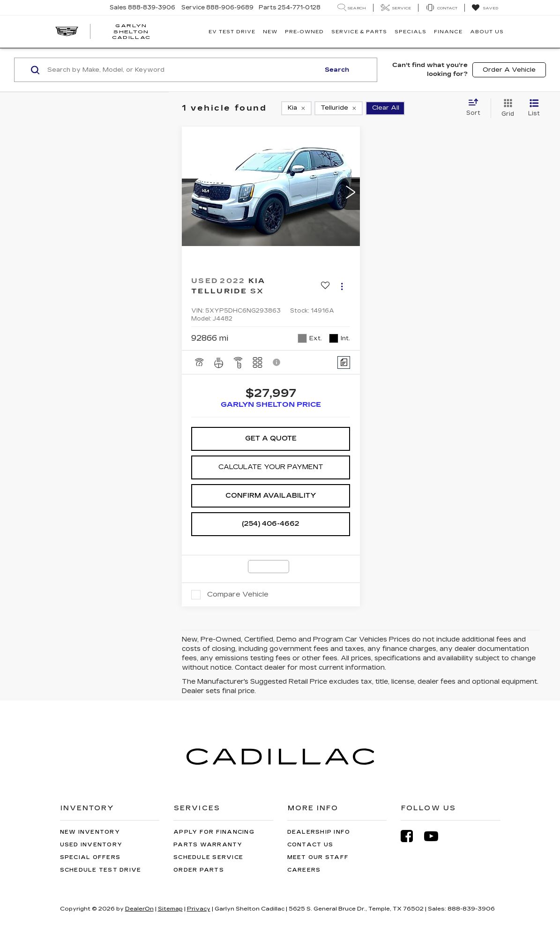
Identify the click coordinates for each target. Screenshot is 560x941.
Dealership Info (319, 832)
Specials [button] (411, 32)
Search (337, 70)
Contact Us (310, 845)
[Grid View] (506, 108)
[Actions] (342, 286)
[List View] (534, 108)
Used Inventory (91, 845)
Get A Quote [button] (271, 438)
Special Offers (90, 857)
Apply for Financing (214, 832)
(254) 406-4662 (271, 524)
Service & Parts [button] (359, 32)
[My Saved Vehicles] (485, 8)
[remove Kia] (296, 108)
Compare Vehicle (238, 594)
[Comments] (344, 362)
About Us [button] (487, 32)
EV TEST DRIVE (232, 32)
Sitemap (170, 909)
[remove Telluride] (339, 108)
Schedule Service (208, 857)
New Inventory (90, 832)
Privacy (199, 909)
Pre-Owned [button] (304, 32)
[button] (351, 194)
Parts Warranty (208, 845)
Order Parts (199, 870)
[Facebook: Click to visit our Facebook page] (411, 836)
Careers (304, 870)
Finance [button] (448, 32)
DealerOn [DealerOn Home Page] (139, 909)
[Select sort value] (476, 108)
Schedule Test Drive (101, 870)
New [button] (270, 32)
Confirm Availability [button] (271, 496)
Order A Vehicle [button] (509, 70)
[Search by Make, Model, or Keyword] (182, 70)
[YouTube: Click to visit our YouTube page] (436, 836)
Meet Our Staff (318, 857)
